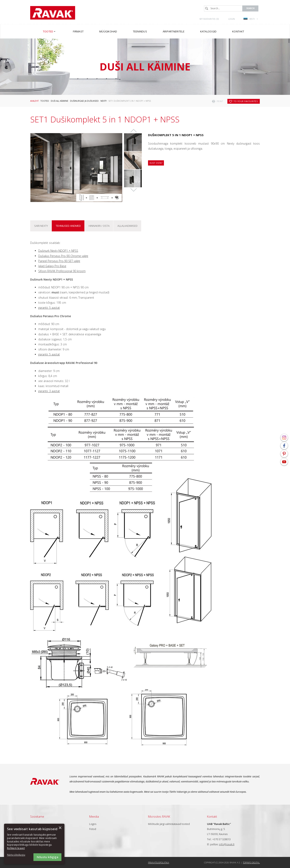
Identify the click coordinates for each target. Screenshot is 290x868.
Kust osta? (156, 163)
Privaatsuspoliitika (159, 862)
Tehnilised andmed (68, 226)
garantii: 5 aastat (49, 308)
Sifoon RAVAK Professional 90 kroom (62, 271)
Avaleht (34, 101)
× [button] (60, 828)
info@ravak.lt (227, 844)
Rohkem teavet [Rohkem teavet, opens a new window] (16, 848)
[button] (18, 855)
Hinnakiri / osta (99, 226)
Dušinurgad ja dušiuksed (84, 101)
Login (232, 19)
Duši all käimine (60, 101)
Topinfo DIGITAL (251, 862)
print (220, 101)
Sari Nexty (41, 226)
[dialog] (34, 844)
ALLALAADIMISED (127, 226)
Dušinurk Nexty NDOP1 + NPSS (58, 251)
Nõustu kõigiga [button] (47, 857)
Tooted (45, 101)
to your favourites (246, 101)
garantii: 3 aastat (49, 391)
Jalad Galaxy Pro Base (52, 266)
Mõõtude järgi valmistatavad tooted (169, 824)
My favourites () (209, 19)
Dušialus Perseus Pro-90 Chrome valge (63, 256)
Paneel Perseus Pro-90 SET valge (59, 261)
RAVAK (53, 13)
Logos (93, 824)
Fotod (93, 829)
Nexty (104, 101)
